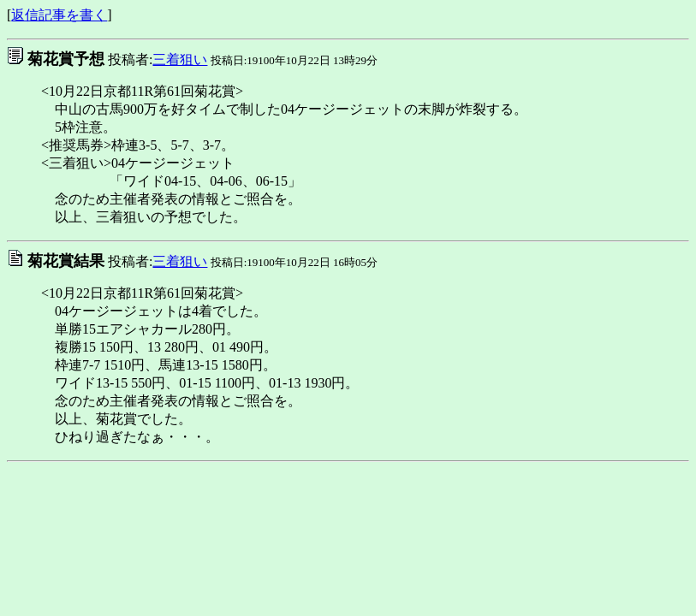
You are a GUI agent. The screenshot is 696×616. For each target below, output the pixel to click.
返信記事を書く (59, 15)
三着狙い (180, 59)
